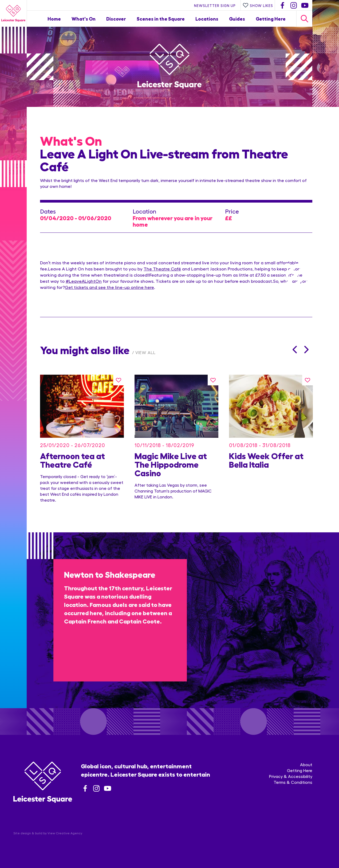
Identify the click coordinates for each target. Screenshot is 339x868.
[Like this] (119, 380)
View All (145, 352)
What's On (84, 19)
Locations (207, 19)
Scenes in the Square (161, 19)
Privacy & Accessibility (291, 776)
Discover (116, 19)
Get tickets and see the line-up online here (109, 287)
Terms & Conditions (293, 782)
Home (54, 19)
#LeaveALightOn (84, 281)
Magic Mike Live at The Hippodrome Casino (171, 464)
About (306, 764)
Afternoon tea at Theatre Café (72, 460)
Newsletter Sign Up (215, 5)
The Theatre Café (162, 269)
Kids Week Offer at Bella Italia (266, 460)
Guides (237, 19)
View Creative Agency (65, 833)
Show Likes (258, 5)
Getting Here (271, 19)
